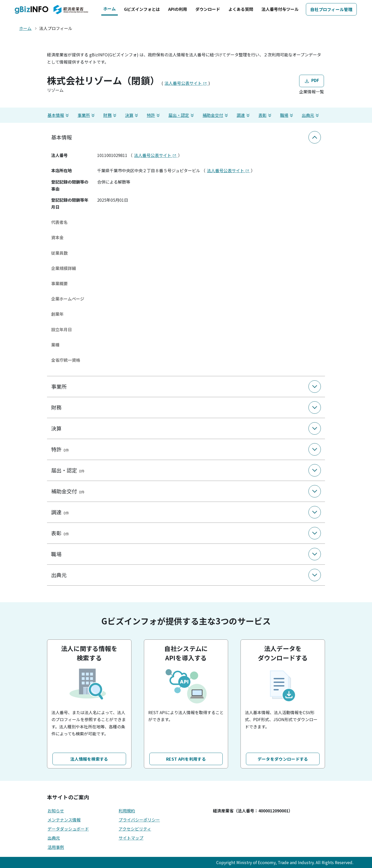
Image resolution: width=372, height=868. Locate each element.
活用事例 (56, 847)
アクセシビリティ (135, 829)
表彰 (266, 115)
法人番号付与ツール (280, 9)
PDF (311, 81)
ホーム (110, 9)
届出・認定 (182, 115)
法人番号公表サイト (186, 83)
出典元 (311, 115)
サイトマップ (131, 838)
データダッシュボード (68, 829)
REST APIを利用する (186, 759)
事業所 (87, 115)
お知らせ (56, 811)
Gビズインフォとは (142, 9)
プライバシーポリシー (139, 820)
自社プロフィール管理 (331, 9)
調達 (244, 115)
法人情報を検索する (89, 759)
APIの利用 (178, 9)
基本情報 (59, 115)
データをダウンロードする (283, 759)
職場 (287, 115)
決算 (132, 115)
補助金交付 (216, 115)
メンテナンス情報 (64, 820)
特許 (154, 115)
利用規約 (127, 811)
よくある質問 (241, 9)
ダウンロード (208, 9)
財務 (111, 115)
